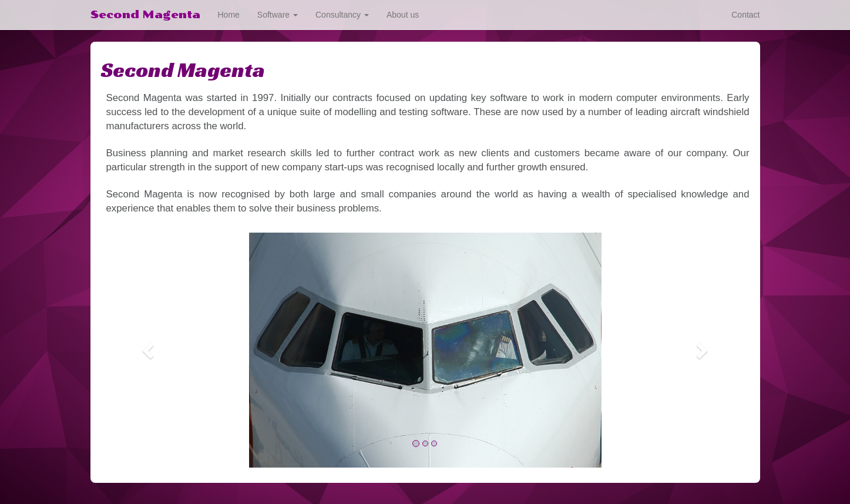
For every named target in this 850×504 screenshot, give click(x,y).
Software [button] (278, 15)
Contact (745, 15)
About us (403, 15)
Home (229, 15)
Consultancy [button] (342, 15)
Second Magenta (145, 15)
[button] (150, 350)
